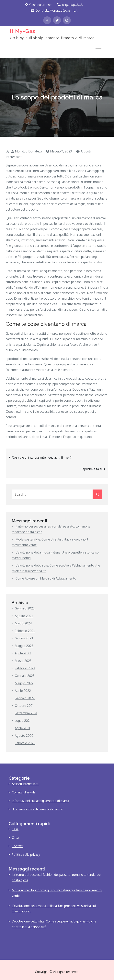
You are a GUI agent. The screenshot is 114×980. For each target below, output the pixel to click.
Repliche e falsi (91, 469)
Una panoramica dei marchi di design (37, 809)
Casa (15, 829)
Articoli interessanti (26, 784)
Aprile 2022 (23, 691)
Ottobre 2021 (24, 706)
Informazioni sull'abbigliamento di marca (40, 801)
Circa (15, 838)
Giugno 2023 (24, 638)
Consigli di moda (24, 792)
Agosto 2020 (24, 736)
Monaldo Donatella (28, 151)
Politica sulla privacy (26, 855)
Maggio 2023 (24, 646)
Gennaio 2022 (25, 698)
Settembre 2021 (26, 713)
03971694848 (70, 5)
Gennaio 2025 (25, 608)
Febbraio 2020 (25, 743)
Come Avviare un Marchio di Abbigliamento (46, 578)
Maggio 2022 (24, 683)
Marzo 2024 (23, 623)
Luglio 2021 (23, 721)
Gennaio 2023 (25, 676)
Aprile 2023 (23, 653)
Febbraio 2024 (25, 631)
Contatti (18, 846)
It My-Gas (22, 31)
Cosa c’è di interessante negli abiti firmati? (42, 457)
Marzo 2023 (23, 661)
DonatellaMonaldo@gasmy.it (54, 11)
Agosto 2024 (24, 616)
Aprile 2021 (22, 728)
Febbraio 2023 (25, 668)
